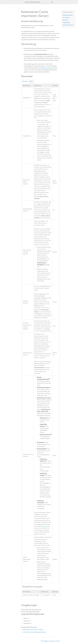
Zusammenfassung (68, 15)
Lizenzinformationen (68, 25)
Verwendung (66, 18)
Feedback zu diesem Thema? (52, 641)
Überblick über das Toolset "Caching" (33, 630)
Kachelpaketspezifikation (45, 68)
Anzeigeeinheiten (46, 526)
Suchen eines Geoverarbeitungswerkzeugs (34, 632)
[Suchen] (52, 2)
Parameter (65, 20)
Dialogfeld (25, 81)
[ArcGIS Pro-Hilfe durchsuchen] (38, 2)
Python (31, 81)
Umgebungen (66, 22)
